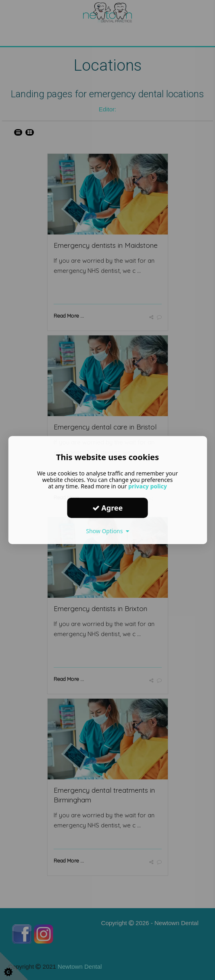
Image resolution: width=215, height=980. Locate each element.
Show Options (107, 531)
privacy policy (148, 486)
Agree (108, 508)
